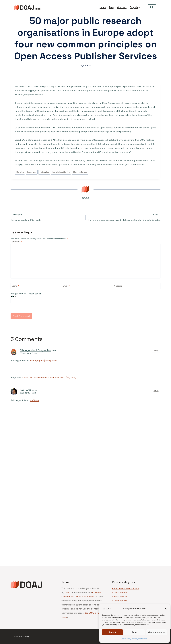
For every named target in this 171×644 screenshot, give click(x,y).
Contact (122, 7)
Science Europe (55, 103)
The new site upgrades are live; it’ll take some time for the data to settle (124, 217)
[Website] (137, 286)
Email (66, 286)
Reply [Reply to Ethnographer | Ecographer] (156, 351)
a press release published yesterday (35, 87)
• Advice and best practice (126, 588)
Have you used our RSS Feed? (47, 217)
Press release (120, 597)
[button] (166, 609)
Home (103, 7)
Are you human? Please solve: (26, 298)
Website (118, 286)
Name (15, 286)
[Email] (85, 286)
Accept (112, 632)
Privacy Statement (140, 639)
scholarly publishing (61, 172)
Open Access (120, 601)
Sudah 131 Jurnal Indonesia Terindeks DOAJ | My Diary (49, 378)
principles (44, 172)
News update (120, 593)
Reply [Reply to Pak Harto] (156, 390)
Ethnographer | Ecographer (35, 350)
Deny (134, 632)
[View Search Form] (152, 7)
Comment (16, 242)
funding (20, 172)
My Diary (34, 400)
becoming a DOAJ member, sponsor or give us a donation (115, 165)
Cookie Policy (126, 639)
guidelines (32, 172)
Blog (112, 7)
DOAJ (85, 198)
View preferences (157, 632)
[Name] (34, 286)
